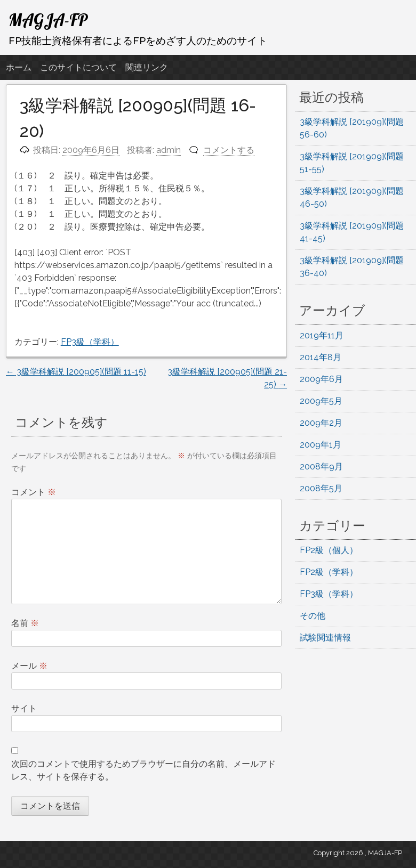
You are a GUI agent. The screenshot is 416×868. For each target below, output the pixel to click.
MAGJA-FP (48, 20)
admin (169, 150)
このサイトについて (78, 67)
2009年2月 (321, 423)
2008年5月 (321, 488)
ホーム (19, 67)
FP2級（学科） (329, 572)
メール (29, 666)
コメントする (229, 150)
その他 (313, 616)
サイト (24, 708)
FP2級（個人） (329, 550)
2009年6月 (321, 379)
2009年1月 (321, 445)
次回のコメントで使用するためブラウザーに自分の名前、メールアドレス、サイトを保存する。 (143, 770)
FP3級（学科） (90, 342)
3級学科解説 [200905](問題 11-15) (76, 372)
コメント (34, 492)
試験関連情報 (325, 638)
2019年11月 (322, 335)
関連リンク (147, 67)
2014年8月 (321, 357)
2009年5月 (321, 401)
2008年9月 (321, 467)
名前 (25, 623)
